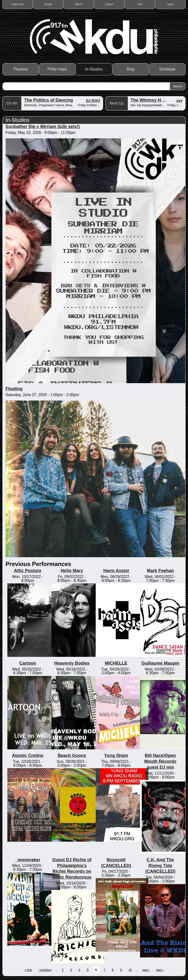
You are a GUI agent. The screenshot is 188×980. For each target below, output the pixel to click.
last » (160, 970)
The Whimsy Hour (149, 100)
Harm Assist (116, 571)
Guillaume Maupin (160, 663)
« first (28, 970)
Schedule (167, 69)
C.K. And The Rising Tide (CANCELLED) (160, 866)
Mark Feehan (160, 571)
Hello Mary (72, 571)
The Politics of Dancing (49, 100)
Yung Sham (116, 756)
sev (179, 100)
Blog (130, 69)
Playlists (21, 69)
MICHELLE (116, 663)
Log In (170, 4)
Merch (79, 4)
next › (146, 970)
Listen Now (18, 4)
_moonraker (28, 860)
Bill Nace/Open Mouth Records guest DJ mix (160, 761)
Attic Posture (28, 571)
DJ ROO (93, 100)
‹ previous (45, 970)
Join (140, 4)
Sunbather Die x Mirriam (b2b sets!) (43, 127)
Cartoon (28, 663)
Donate (48, 4)
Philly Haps (57, 69)
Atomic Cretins (28, 756)
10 (130, 970)
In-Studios (94, 69)
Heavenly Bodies (72, 663)
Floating (14, 389)
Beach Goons (72, 756)
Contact (109, 4)
